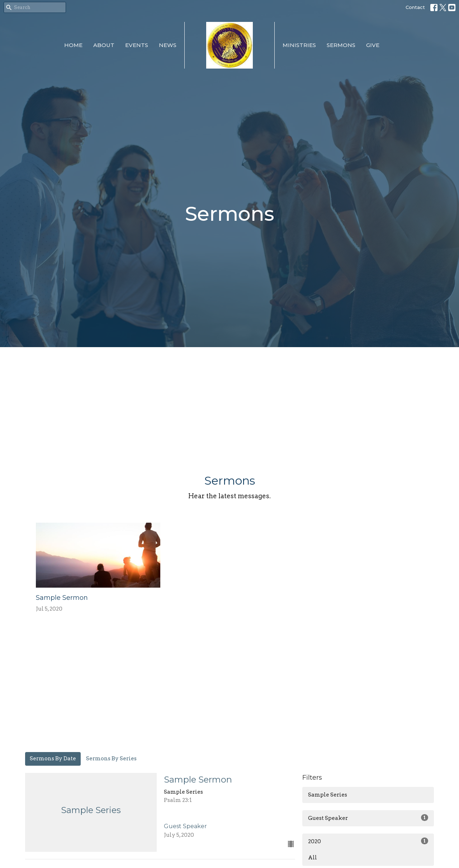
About (104, 45)
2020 (368, 841)
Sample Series (328, 795)
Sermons (341, 45)
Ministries (299, 45)
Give (373, 45)
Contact (415, 7)
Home (73, 45)
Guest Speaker (368, 818)
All (313, 858)
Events (137, 45)
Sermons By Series (111, 759)
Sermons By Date (53, 759)
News (168, 45)
